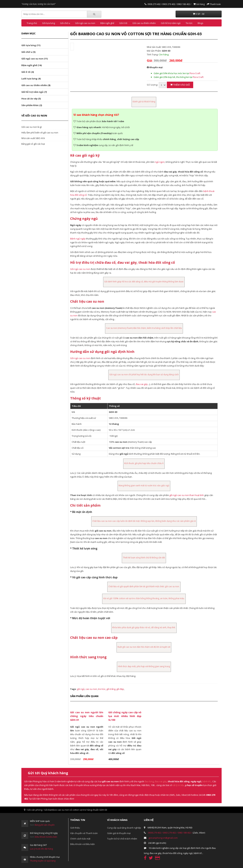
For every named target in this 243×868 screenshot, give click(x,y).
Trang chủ (32, 23)
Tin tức (189, 23)
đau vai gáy (142, 384)
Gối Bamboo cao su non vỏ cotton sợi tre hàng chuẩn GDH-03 (76, 810)
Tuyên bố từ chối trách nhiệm (122, 839)
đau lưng (149, 781)
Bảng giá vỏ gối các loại (33, 144)
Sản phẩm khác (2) (32, 105)
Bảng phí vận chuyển (45, 825)
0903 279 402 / (169, 4)
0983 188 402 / (184, 4)
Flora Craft (195, 73)
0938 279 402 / (155, 4)
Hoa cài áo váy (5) (31, 99)
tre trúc (102, 689)
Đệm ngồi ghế (107, 23)
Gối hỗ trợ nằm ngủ (171, 23)
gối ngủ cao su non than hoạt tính (187, 495)
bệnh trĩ (206, 781)
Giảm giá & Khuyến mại (119, 833)
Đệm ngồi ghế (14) (31, 65)
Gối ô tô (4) (28, 72)
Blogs (200, 23)
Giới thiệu (75, 828)
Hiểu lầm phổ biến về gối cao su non (40, 133)
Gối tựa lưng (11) (31, 45)
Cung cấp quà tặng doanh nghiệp (124, 828)
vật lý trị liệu (178, 785)
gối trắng (111, 689)
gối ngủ (81, 689)
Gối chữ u (65, 23)
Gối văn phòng (35, 810)
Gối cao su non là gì (31, 127)
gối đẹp (120, 689)
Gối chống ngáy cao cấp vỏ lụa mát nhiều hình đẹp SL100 (125, 716)
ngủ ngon (160, 162)
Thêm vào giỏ (180, 85)
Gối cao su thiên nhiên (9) (36, 85)
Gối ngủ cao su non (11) (35, 59)
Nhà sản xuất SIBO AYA (33, 138)
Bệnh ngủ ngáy (78, 239)
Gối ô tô (123, 23)
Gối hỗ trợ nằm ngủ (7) (34, 92)
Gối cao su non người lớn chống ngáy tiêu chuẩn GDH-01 (87, 716)
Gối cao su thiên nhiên (144, 23)
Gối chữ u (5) (28, 52)
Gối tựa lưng (49, 23)
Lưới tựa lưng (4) (31, 79)
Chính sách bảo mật (80, 839)
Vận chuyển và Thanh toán (84, 833)
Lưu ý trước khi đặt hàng (41, 849)
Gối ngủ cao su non (85, 23)
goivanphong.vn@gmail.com (163, 838)
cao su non (91, 689)
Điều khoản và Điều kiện (82, 844)
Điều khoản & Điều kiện (46, 837)
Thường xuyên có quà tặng (43, 861)
